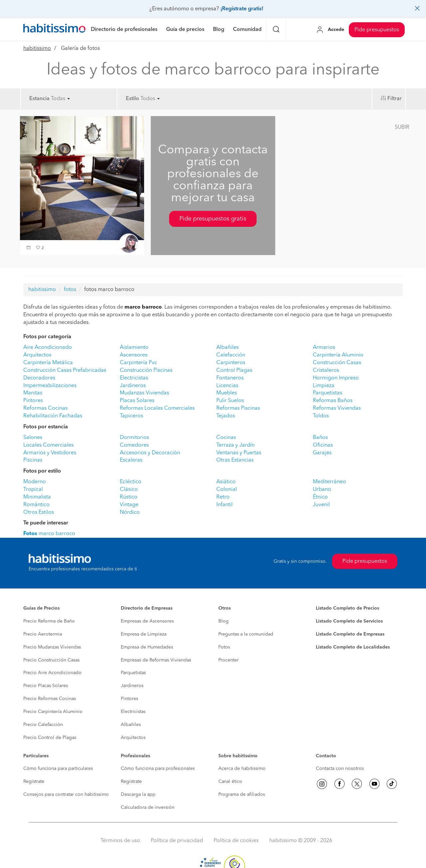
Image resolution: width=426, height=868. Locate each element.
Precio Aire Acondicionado (52, 673)
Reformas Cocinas (45, 408)
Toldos (321, 416)
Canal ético (230, 782)
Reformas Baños (333, 401)
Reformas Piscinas (238, 408)
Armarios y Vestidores (50, 453)
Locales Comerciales (48, 445)
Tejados (226, 416)
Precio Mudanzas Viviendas (52, 647)
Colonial (227, 490)
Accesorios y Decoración (150, 453)
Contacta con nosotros (340, 769)
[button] (29, 248)
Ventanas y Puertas (239, 453)
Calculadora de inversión (148, 807)
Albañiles (227, 348)
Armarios (324, 348)
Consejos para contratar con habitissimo (66, 795)
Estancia (39, 99)
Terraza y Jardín (235, 445)
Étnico (320, 497)
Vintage (129, 505)
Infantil (224, 505)
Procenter (228, 660)
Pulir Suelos (230, 401)
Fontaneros (230, 378)
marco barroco (49, 534)
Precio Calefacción (43, 725)
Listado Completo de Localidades (353, 647)
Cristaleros (326, 370)
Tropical (33, 490)
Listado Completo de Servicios (349, 621)
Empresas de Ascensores (147, 621)
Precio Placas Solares (46, 686)
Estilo (132, 99)
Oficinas (323, 445)
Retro (223, 497)
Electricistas (134, 378)
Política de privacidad (177, 841)
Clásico (129, 490)
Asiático (226, 482)
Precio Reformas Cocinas (50, 699)
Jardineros (133, 386)
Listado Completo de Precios (347, 608)
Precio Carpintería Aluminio (53, 712)
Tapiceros (131, 416)
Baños (320, 438)
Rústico (129, 497)
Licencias (227, 386)
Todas (60, 99)
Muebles (227, 393)
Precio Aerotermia (43, 634)
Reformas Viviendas (337, 408)
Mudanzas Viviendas (144, 393)
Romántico (36, 505)
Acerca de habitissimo (242, 769)
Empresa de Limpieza (144, 634)
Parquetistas (327, 393)
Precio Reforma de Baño (49, 621)
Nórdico (130, 512)
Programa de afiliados (242, 795)
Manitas (33, 393)
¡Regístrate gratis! (242, 9)
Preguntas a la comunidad (246, 634)
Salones (33, 438)
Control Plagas (234, 370)
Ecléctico (131, 482)
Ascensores (134, 355)
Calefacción (231, 355)
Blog (223, 621)
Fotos (224, 647)
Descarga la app (138, 795)
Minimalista (37, 497)
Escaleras (131, 460)
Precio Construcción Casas (51, 660)
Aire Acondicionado (48, 348)
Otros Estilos (39, 512)
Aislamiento (134, 348)
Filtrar (395, 99)
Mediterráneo (329, 482)
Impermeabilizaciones (50, 386)
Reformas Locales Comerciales (157, 408)
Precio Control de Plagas (50, 738)
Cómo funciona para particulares (58, 769)
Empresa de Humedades (147, 647)
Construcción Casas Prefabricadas (65, 370)
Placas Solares (137, 401)
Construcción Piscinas (146, 370)
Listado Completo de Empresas (350, 634)
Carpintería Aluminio (338, 355)
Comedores (134, 445)
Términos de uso (120, 841)
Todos (150, 99)
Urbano (322, 490)
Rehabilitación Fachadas (53, 416)
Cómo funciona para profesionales (158, 769)
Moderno (35, 482)
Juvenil (321, 505)
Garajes (322, 453)
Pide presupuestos (377, 30)
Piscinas (33, 460)
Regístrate (34, 782)
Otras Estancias (235, 460)
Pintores (33, 401)
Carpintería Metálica (48, 363)
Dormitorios (134, 438)
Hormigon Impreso (336, 378)
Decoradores (39, 378)
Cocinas (226, 438)
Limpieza (324, 386)
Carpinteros (231, 363)
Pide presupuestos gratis (213, 219)
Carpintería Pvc (138, 363)
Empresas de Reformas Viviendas (156, 660)
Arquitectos (37, 355)
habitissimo (37, 49)
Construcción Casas (337, 363)
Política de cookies (236, 841)
